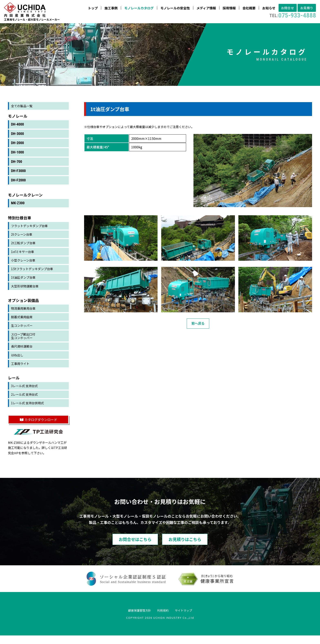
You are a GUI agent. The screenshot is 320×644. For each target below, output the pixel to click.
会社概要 (244, 9)
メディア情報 (201, 9)
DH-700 (17, 165)
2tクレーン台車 (22, 238)
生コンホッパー (22, 331)
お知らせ (264, 9)
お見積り (306, 9)
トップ (88, 9)
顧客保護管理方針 (136, 619)
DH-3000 (17, 137)
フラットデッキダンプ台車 (31, 229)
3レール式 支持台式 (25, 393)
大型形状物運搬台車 (26, 291)
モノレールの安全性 (170, 9)
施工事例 (106, 9)
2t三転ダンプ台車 (24, 247)
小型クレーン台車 (24, 265)
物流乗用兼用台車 (24, 314)
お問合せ (284, 9)
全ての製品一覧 (22, 109)
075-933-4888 (288, 16)
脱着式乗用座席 (22, 323)
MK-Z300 (18, 206)
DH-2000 (17, 146)
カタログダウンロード (38, 427)
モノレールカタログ (134, 9)
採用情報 (224, 9)
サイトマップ (187, 619)
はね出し (18, 362)
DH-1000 (17, 156)
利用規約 (163, 619)
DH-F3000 (18, 174)
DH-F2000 (18, 184)
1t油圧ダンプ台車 (24, 282)
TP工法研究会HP (38, 458)
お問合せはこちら (128, 547)
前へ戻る (198, 327)
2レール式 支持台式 (25, 402)
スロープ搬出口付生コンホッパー (24, 342)
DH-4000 (17, 128)
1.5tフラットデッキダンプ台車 (34, 274)
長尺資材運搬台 (22, 353)
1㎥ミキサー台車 (23, 256)
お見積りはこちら (192, 547)
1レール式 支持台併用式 (29, 411)
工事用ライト (21, 370)
